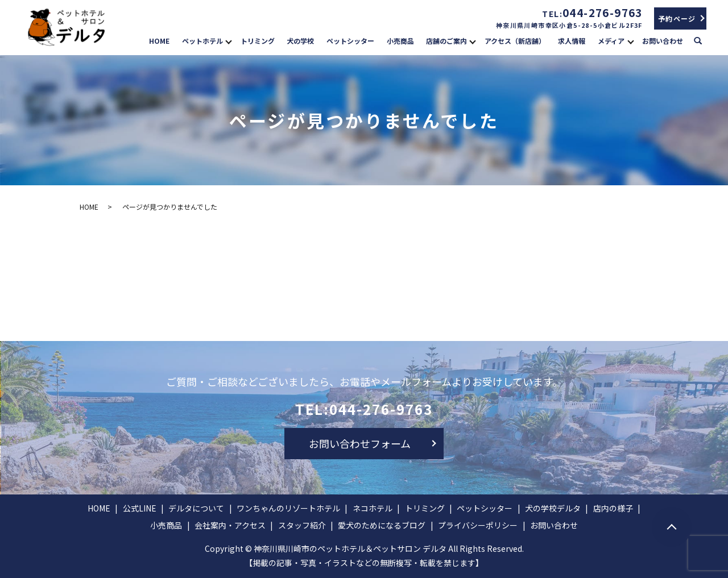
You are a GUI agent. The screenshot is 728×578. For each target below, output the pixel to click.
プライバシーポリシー (478, 525)
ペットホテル (202, 41)
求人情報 (572, 41)
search (703, 40)
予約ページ (677, 18)
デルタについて (196, 508)
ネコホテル (373, 508)
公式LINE (140, 508)
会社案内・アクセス (230, 525)
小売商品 (400, 41)
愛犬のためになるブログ (382, 525)
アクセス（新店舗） (515, 41)
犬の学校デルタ (553, 508)
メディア (611, 41)
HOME (159, 41)
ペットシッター (350, 41)
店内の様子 (613, 508)
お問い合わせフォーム (360, 443)
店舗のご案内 (446, 41)
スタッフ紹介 (302, 525)
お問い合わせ (663, 41)
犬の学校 (300, 41)
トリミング (258, 41)
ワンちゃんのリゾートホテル (288, 508)
